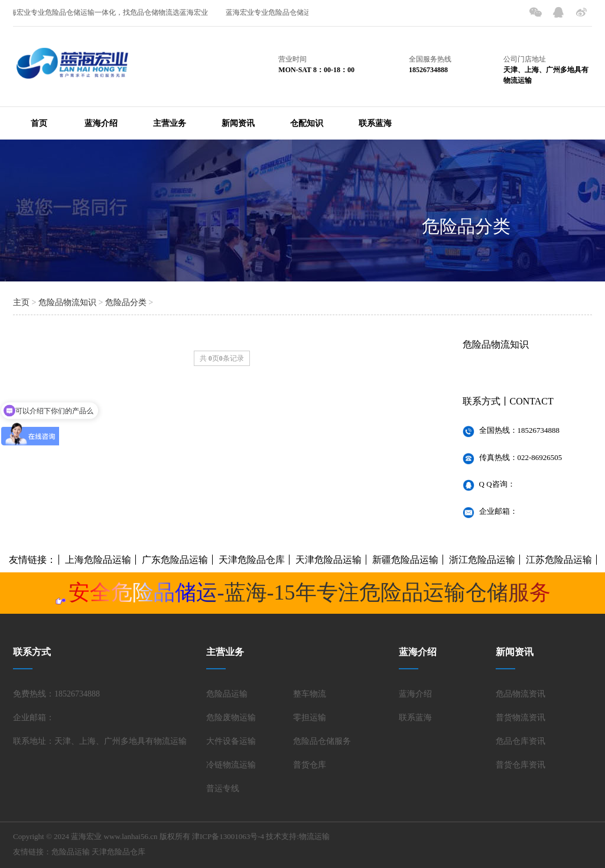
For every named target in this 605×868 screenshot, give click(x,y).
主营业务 (170, 123)
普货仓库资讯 (521, 765)
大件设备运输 (231, 741)
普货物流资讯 (521, 718)
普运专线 (223, 788)
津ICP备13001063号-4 (228, 836)
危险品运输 (227, 694)
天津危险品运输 (328, 560)
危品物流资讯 (521, 694)
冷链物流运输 (231, 765)
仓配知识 (307, 123)
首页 (39, 123)
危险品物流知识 (67, 302)
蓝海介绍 (101, 123)
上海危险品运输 (98, 560)
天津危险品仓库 (252, 560)
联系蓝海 (375, 123)
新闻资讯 (238, 123)
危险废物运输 (231, 718)
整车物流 (310, 694)
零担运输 (310, 718)
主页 (21, 302)
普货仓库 (310, 765)
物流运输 (314, 836)
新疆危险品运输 (405, 560)
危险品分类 (466, 226)
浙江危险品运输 (482, 560)
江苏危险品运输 (559, 560)
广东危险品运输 (175, 560)
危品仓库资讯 (521, 741)
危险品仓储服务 (322, 741)
